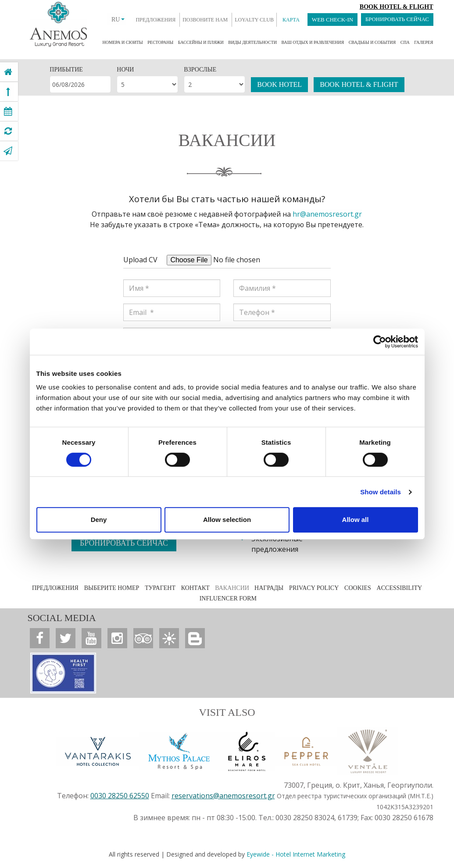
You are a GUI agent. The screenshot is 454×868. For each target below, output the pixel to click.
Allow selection (227, 520)
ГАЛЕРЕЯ (424, 42)
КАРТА (290, 20)
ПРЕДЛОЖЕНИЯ (155, 20)
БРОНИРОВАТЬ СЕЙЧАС (397, 20)
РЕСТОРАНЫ (160, 42)
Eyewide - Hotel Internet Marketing (296, 854)
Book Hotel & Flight (397, 7)
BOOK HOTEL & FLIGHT (359, 84)
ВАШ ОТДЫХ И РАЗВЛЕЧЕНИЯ (313, 42)
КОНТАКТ (196, 588)
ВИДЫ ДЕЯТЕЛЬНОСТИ (252, 42)
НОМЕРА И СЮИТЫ (123, 42)
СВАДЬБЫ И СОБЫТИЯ (372, 42)
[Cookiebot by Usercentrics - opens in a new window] (380, 342)
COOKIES (356, 588)
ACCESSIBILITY (397, 588)
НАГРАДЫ (268, 588)
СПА (405, 42)
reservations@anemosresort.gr (223, 795)
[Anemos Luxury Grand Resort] (8, 72)
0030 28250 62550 (120, 795)
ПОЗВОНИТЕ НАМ (204, 20)
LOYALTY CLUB (253, 20)
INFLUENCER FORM (228, 598)
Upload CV (140, 260)
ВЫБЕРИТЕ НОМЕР (113, 588)
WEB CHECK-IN (332, 20)
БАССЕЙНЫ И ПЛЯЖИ (201, 42)
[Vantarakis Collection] (98, 751)
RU (117, 20)
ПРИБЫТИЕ (66, 70)
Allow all (356, 520)
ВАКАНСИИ (233, 588)
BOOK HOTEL (279, 84)
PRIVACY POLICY (313, 588)
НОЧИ (125, 70)
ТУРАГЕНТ (161, 588)
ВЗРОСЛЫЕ (200, 70)
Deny (99, 520)
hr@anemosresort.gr (327, 214)
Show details (381, 492)
